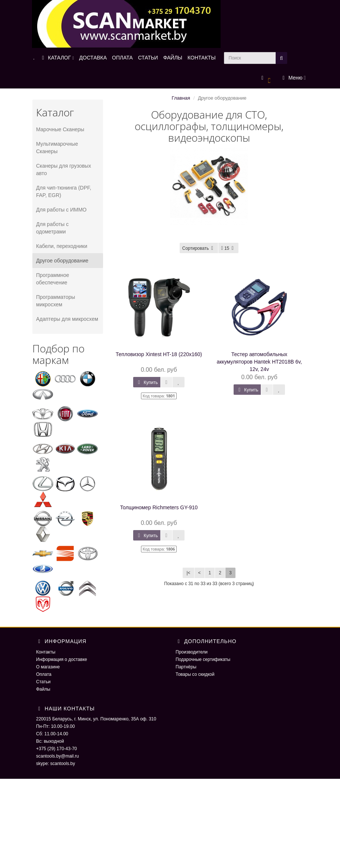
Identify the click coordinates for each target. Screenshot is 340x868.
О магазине (48, 667)
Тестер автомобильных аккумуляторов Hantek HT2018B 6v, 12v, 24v (259, 362)
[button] (266, 78)
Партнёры (186, 667)
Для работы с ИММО (61, 210)
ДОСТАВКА (93, 58)
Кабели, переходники (62, 246)
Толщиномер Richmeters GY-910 (159, 507)
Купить (147, 383)
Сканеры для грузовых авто (64, 170)
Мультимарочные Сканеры (57, 148)
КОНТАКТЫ (202, 58)
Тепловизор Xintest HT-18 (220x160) (159, 354)
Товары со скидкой (195, 674)
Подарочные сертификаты (203, 659)
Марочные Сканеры (60, 129)
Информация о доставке (62, 659)
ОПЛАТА (122, 58)
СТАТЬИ (148, 58)
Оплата (44, 674)
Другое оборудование (62, 261)
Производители (192, 652)
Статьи (43, 682)
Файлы (43, 689)
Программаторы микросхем (56, 301)
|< (188, 573)
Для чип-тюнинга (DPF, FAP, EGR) (64, 191)
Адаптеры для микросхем (67, 319)
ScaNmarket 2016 (263, 794)
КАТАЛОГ (57, 58)
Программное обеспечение (53, 279)
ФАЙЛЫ (173, 58)
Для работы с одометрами (52, 228)
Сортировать (199, 248)
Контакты (46, 652)
